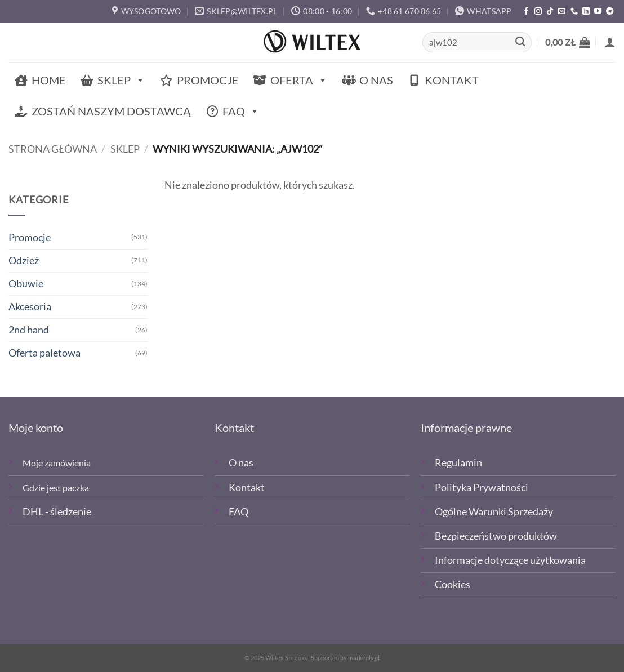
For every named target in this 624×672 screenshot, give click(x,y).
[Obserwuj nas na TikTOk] (550, 12)
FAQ (241, 111)
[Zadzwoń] (574, 12)
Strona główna (53, 149)
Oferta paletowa (44, 353)
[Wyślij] (520, 43)
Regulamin (458, 463)
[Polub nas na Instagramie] (538, 12)
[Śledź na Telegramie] (610, 12)
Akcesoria (30, 307)
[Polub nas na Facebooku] (526, 12)
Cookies (453, 584)
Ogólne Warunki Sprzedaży (494, 512)
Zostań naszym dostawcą (111, 111)
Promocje (208, 80)
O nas (376, 80)
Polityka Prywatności (482, 488)
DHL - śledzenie (57, 512)
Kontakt (452, 80)
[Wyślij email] (562, 12)
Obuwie (26, 284)
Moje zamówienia (57, 463)
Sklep (121, 80)
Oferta (299, 80)
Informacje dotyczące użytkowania (510, 560)
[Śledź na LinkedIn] (586, 12)
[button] (568, 42)
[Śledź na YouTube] (598, 12)
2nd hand (29, 330)
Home (49, 80)
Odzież (24, 261)
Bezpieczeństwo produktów (496, 536)
